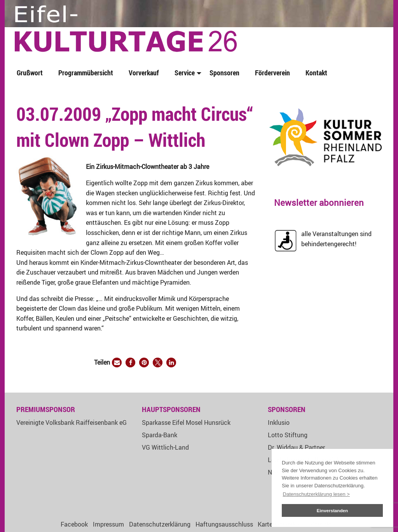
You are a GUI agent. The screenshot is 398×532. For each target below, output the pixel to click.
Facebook (74, 524)
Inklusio (279, 422)
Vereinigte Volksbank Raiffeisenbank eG (72, 422)
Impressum (108, 524)
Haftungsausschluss (224, 524)
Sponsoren (224, 73)
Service (185, 73)
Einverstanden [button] (333, 510)
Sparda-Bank (160, 435)
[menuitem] (31, 73)
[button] (117, 362)
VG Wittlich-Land (165, 447)
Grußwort (30, 73)
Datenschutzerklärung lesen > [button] (316, 494)
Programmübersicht (86, 73)
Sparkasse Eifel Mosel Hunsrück (186, 422)
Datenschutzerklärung (160, 524)
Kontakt (316, 73)
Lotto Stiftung (288, 435)
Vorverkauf (144, 73)
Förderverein (272, 73)
